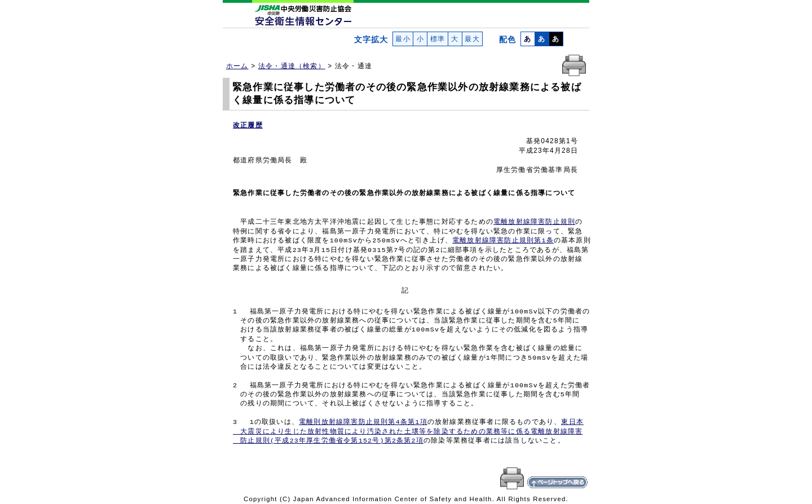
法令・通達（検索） (292, 66)
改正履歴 (248, 125)
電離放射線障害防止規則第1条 (503, 241)
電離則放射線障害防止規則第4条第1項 (363, 422)
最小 (403, 39)
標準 (437, 39)
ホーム (237, 66)
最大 (472, 39)
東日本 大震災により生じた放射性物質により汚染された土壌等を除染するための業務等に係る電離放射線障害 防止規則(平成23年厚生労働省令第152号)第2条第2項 (408, 432)
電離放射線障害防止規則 (534, 222)
